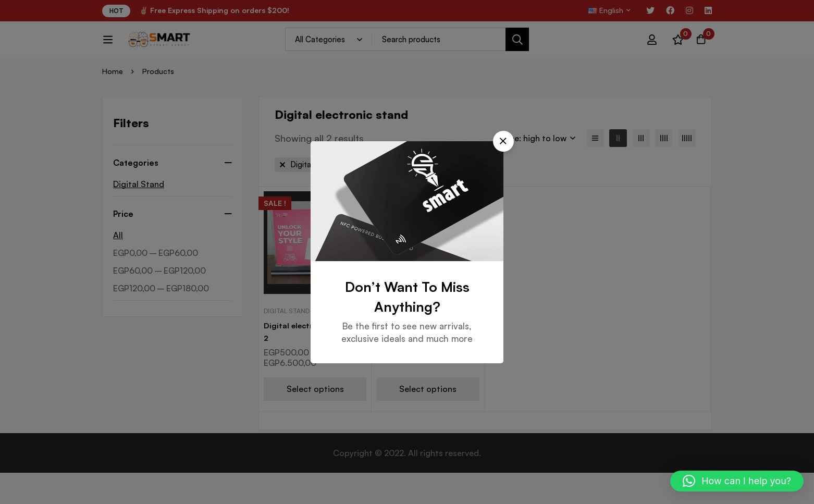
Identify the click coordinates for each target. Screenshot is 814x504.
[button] (537, 151)
